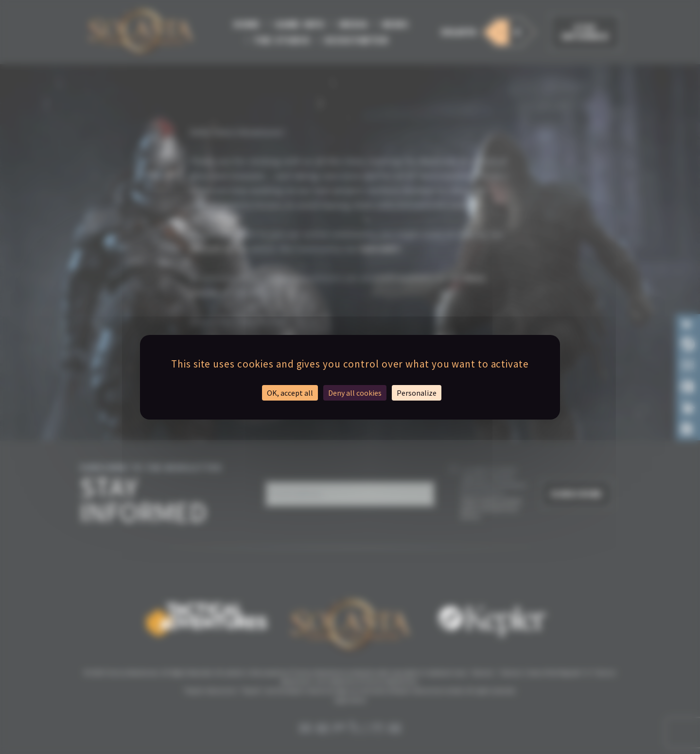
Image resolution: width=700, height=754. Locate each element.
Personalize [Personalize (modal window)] (417, 393)
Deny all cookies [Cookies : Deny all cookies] (355, 393)
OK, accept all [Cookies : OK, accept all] (290, 393)
